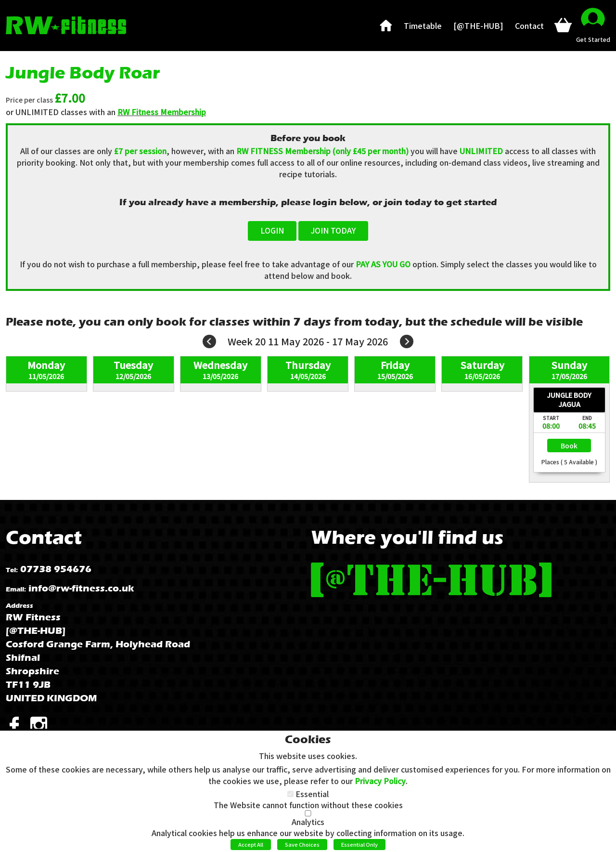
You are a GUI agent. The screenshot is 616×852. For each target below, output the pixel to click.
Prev (209, 341)
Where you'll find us (407, 537)
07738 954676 (56, 569)
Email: (16, 589)
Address (19, 606)
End (587, 418)
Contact (44, 537)
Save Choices (302, 844)
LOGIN (272, 230)
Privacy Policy (380, 781)
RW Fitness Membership (162, 112)
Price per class (29, 100)
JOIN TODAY (333, 230)
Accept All (251, 844)
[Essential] (290, 794)
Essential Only (359, 844)
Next (407, 341)
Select (569, 446)
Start (551, 418)
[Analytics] (308, 813)
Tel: (12, 570)
